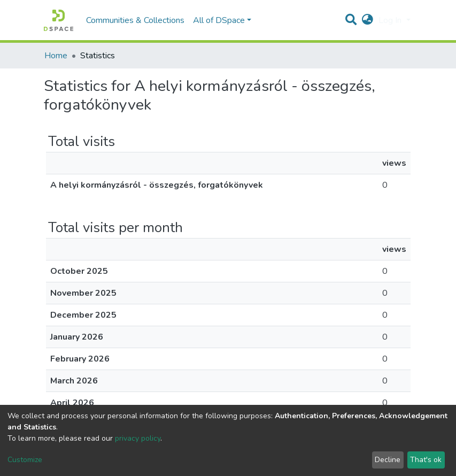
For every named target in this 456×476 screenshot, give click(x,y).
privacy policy (138, 438)
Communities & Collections (135, 20)
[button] (368, 20)
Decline (388, 460)
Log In (391, 20)
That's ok (426, 460)
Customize (25, 460)
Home (56, 56)
